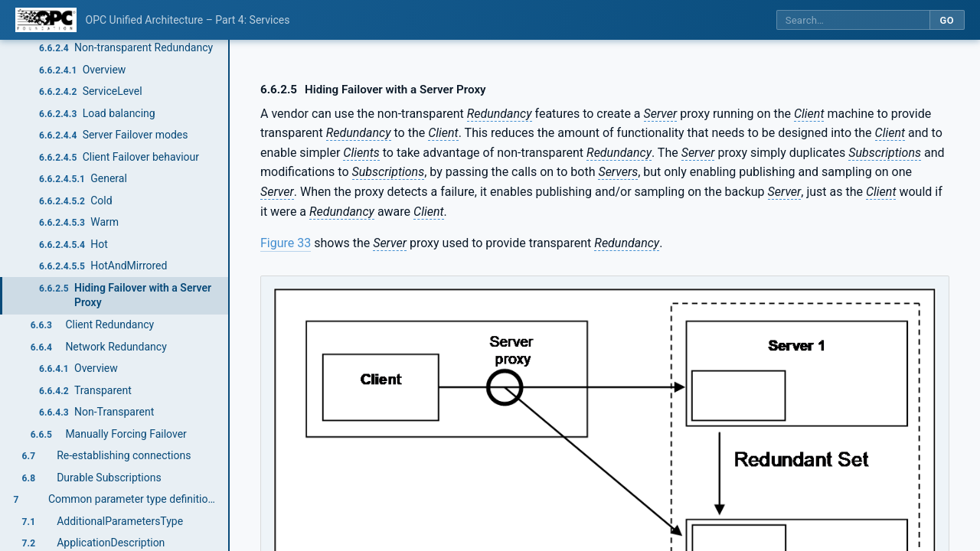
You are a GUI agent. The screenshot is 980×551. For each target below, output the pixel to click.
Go (947, 20)
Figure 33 (286, 243)
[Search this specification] (853, 20)
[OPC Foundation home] (46, 20)
